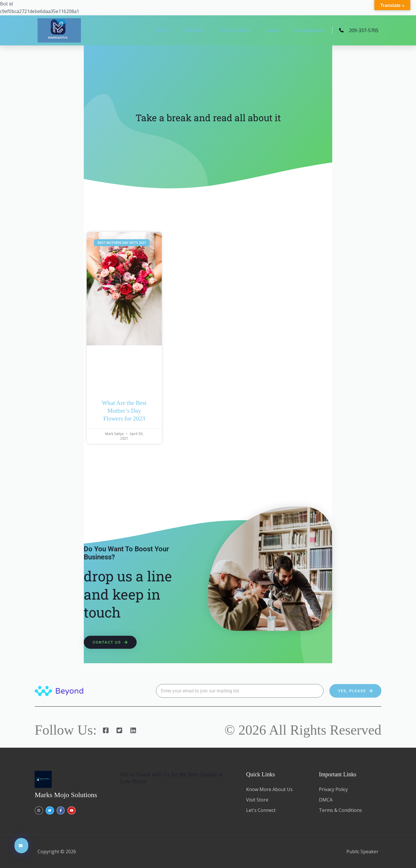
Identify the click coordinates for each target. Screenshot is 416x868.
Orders (162, 30)
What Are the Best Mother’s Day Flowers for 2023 (124, 411)
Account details (235, 30)
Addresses (194, 30)
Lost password (309, 30)
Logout (272, 30)
